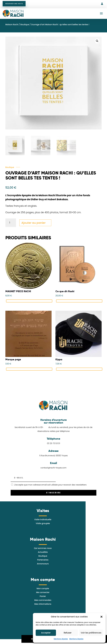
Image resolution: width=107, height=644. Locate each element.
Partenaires (43, 561)
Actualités (43, 553)
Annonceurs (43, 565)
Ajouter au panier (34, 224)
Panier (43, 597)
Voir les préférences (91, 633)
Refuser (68, 633)
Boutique (25, 26)
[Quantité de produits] (11, 224)
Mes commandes (43, 601)
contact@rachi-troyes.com (53, 469)
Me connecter (43, 593)
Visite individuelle (43, 521)
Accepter (46, 633)
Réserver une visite (16, 4)
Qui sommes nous (43, 549)
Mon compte (43, 590)
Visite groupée (43, 525)
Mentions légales (61, 639)
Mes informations (43, 605)
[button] (101, 617)
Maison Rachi (12, 26)
